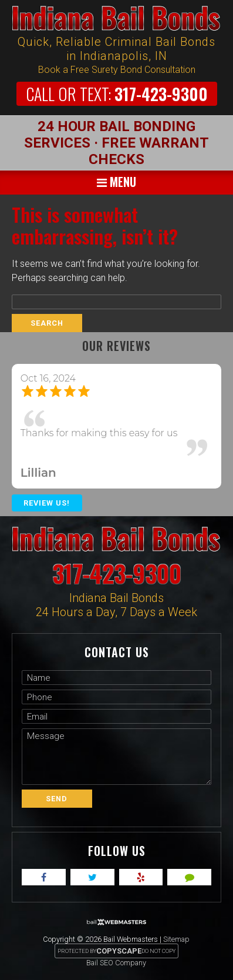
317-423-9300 (117, 94)
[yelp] (141, 877)
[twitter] (92, 877)
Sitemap (176, 939)
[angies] (189, 877)
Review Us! (47, 503)
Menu (116, 182)
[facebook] (44, 877)
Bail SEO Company (116, 963)
